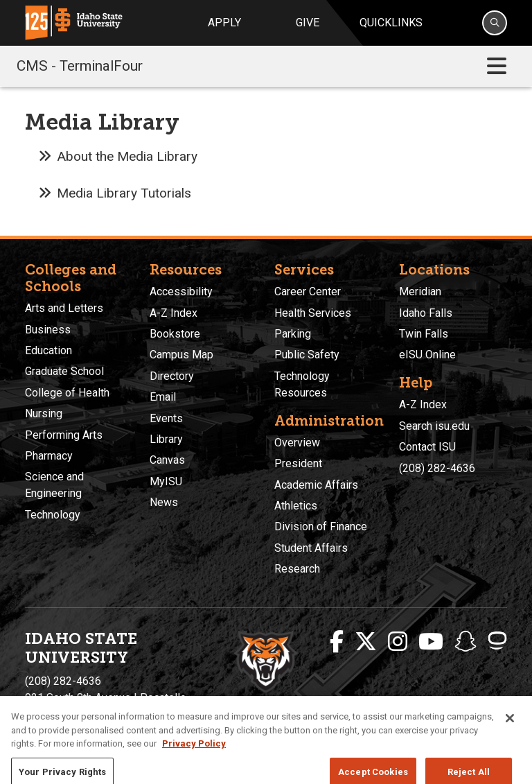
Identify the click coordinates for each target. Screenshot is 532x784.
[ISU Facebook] (337, 642)
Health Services (313, 313)
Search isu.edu (434, 426)
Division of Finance (321, 526)
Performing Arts (64, 435)
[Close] (510, 739)
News (164, 502)
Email (163, 397)
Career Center (308, 291)
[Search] (495, 23)
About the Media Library (127, 156)
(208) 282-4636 (437, 468)
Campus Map (181, 355)
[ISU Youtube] (431, 642)
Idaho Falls (426, 313)
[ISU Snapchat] (465, 642)
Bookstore (175, 334)
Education (48, 350)
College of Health (67, 393)
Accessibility (181, 291)
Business (48, 330)
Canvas (167, 460)
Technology (53, 515)
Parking (293, 334)
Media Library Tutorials (124, 193)
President (298, 463)
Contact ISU (427, 447)
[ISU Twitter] (366, 642)
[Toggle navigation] (497, 66)
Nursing (44, 413)
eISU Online (427, 355)
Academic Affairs (316, 485)
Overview (297, 443)
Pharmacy (49, 456)
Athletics (296, 506)
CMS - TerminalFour (80, 66)
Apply (224, 23)
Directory (172, 376)
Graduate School (64, 371)
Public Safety (307, 355)
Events (166, 418)
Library (166, 439)
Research (297, 569)
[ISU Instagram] (398, 642)
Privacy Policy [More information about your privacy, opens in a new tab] (194, 764)
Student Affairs (311, 548)
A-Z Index (174, 313)
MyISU (166, 481)
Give (308, 23)
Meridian (420, 291)
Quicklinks (391, 23)
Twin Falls (424, 334)
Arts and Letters (64, 308)
